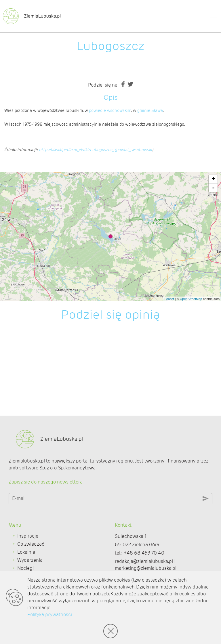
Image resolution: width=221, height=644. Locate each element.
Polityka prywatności (50, 615)
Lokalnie (26, 552)
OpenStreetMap (191, 299)
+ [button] (213, 179)
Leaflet (169, 299)
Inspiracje (28, 536)
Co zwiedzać (31, 544)
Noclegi (25, 568)
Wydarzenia (30, 560)
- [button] (213, 188)
